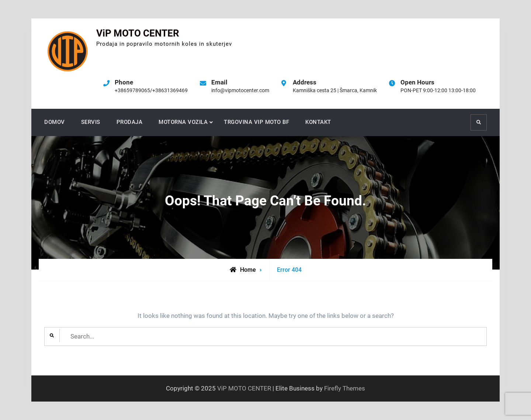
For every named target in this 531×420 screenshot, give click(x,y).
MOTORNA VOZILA (183, 122)
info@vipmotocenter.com (240, 90)
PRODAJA (130, 122)
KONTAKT (318, 122)
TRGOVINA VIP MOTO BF (256, 122)
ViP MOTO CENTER (138, 33)
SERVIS (91, 122)
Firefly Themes (345, 388)
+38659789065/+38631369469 (151, 90)
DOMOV (55, 122)
